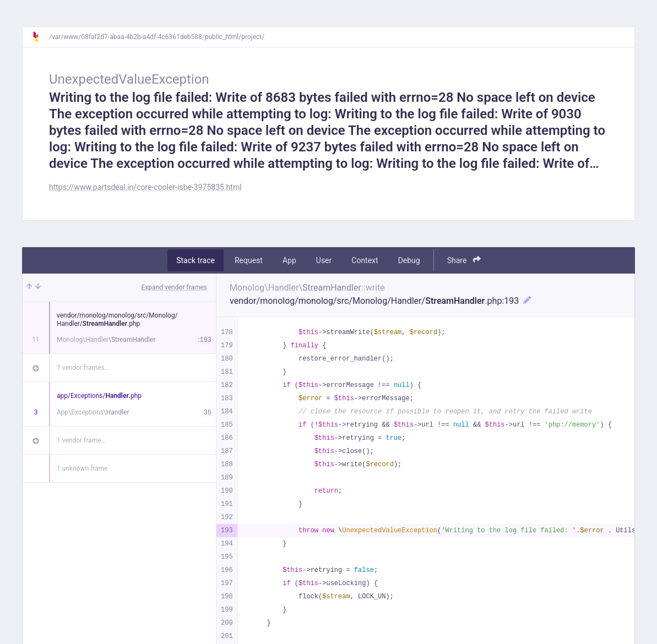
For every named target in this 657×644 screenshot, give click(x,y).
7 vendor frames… (83, 368)
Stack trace (196, 260)
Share (464, 260)
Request (249, 260)
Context (365, 260)
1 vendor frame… (81, 440)
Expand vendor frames (174, 287)
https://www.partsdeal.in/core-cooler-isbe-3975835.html (145, 187)
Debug (409, 260)
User (324, 260)
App (289, 260)
